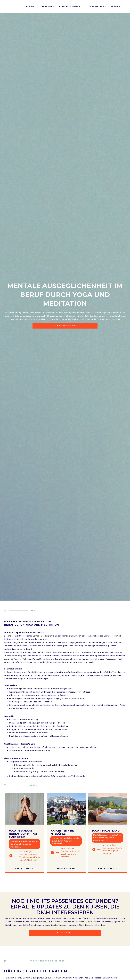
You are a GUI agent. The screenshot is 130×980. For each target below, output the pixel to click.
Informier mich (65, 933)
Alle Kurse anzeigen (65, 326)
